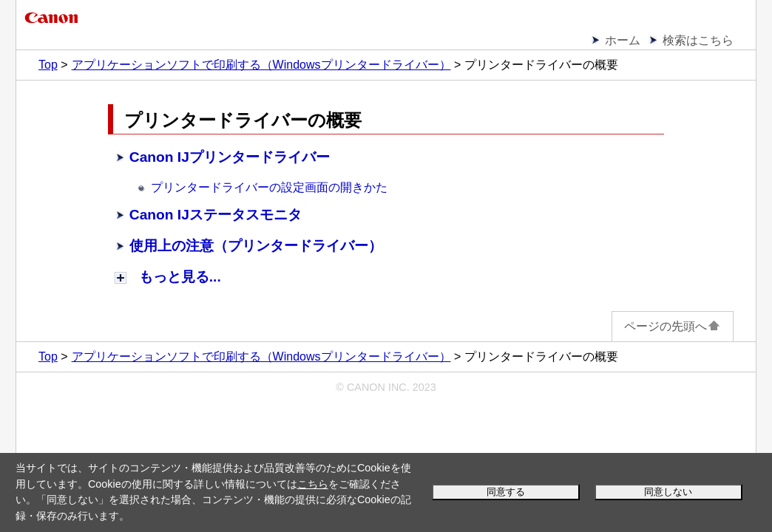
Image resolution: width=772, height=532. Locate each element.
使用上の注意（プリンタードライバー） (256, 246)
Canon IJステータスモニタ (216, 215)
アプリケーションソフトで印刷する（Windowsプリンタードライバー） (261, 65)
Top (48, 65)
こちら (313, 484)
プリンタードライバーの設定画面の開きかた (269, 187)
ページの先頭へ (673, 326)
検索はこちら (698, 40)
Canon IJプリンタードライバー (230, 157)
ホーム (623, 40)
